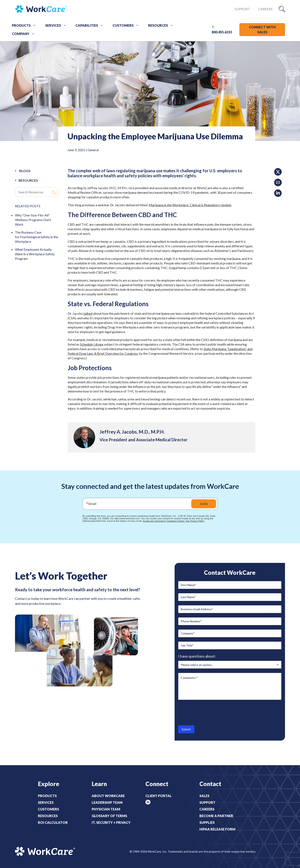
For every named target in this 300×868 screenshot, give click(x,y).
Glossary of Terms (109, 816)
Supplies (207, 822)
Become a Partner (216, 816)
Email (92, 504)
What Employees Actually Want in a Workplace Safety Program (35, 254)
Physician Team (106, 809)
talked (88, 313)
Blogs (25, 171)
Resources (162, 25)
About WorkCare (108, 796)
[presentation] (210, 712)
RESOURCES (28, 180)
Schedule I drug (91, 344)
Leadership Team (107, 802)
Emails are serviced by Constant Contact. (164, 521)
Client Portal (159, 796)
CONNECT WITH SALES (262, 30)
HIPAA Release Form (217, 829)
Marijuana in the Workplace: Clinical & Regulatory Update (190, 205)
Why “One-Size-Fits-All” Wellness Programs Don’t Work (33, 220)
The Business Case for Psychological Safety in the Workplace (37, 237)
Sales (204, 796)
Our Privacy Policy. (195, 521)
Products (25, 25)
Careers (265, 9)
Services (57, 25)
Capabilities (91, 25)
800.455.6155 (222, 32)
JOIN (204, 504)
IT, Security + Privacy (111, 822)
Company (25, 34)
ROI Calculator (53, 822)
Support (242, 9)
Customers (127, 25)
